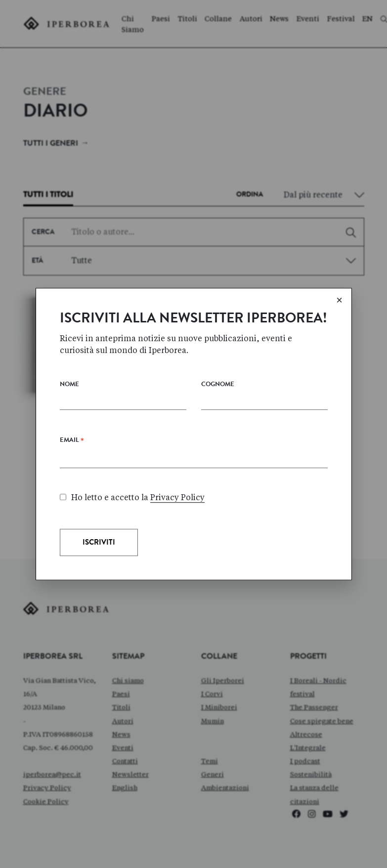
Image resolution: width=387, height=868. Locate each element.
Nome (69, 448)
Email (72, 505)
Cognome (218, 448)
